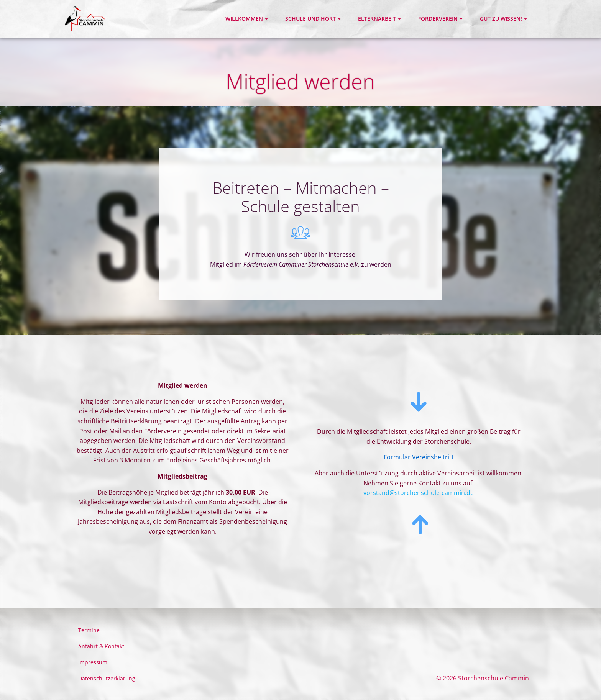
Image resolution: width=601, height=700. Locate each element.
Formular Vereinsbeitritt (419, 457)
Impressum (93, 662)
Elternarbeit (380, 19)
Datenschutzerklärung (107, 678)
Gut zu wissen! (504, 19)
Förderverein (441, 19)
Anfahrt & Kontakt (101, 646)
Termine (89, 630)
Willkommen (248, 19)
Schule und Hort (314, 19)
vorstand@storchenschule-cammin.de (419, 493)
